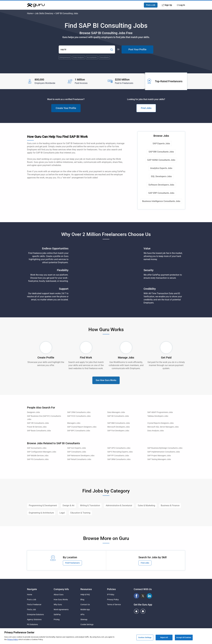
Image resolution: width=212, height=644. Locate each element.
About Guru (59, 595)
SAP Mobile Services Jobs (38, 456)
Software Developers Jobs (161, 185)
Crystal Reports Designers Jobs (160, 423)
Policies (111, 589)
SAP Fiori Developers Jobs (118, 431)
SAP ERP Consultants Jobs (161, 193)
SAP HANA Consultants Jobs (161, 160)
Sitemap (84, 619)
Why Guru (58, 604)
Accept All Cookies (184, 637)
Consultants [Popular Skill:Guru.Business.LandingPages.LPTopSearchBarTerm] (104, 57)
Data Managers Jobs (116, 412)
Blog (82, 600)
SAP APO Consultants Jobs (119, 448)
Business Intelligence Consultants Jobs (161, 201)
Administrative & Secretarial (119, 505)
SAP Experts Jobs (161, 144)
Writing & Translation (90, 505)
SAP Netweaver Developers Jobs (81, 456)
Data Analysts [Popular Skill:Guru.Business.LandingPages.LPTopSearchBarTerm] (79, 57)
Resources (86, 589)
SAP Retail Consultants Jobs (79, 459)
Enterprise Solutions (35, 614)
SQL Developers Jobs (161, 176)
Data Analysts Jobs (156, 431)
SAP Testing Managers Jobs (159, 459)
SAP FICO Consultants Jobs (79, 416)
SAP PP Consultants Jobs (118, 456)
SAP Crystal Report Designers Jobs (82, 427)
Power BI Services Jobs (37, 427)
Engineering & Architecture (41, 513)
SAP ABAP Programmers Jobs (160, 412)
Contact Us (85, 604)
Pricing (57, 619)
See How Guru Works (106, 380)
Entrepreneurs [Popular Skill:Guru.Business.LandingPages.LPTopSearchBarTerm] (65, 57)
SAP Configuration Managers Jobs (42, 452)
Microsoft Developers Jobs (119, 427)
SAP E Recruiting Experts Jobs (120, 452)
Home (30, 13)
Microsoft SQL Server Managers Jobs (163, 427)
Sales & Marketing (146, 505)
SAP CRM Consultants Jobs (79, 412)
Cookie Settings (87, 624)
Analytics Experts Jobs (161, 168)
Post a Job (151, 5)
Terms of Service (114, 604)
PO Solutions (32, 624)
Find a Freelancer (34, 604)
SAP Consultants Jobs (77, 452)
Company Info (61, 589)
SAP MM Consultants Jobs (119, 423)
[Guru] (36, 5)
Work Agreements (61, 609)
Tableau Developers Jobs (158, 416)
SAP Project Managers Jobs (159, 456)
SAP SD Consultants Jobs (118, 416)
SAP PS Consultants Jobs (38, 459)
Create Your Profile (66, 108)
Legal (62, 513)
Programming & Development (43, 505)
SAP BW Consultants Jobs (161, 152)
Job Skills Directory (44, 13)
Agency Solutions (34, 619)
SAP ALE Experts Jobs (77, 448)
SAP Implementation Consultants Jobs (164, 452)
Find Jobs (146, 108)
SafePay (57, 614)
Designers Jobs (33, 412)
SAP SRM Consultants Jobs (119, 459)
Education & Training (80, 513)
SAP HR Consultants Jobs (38, 423)
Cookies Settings (145, 637)
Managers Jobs (74, 423)
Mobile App (85, 609)
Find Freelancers (72, 563)
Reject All (164, 637)
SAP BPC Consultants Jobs (79, 431)
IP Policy (111, 595)
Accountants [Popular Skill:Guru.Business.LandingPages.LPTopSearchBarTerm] (92, 57)
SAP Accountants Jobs (37, 448)
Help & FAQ (85, 595)
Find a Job (31, 609)
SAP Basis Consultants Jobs (39, 431)
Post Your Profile (137, 49)
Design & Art (68, 505)
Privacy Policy (113, 600)
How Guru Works (61, 600)
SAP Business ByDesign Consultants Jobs (165, 448)
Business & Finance (170, 505)
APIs (82, 614)
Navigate (32, 589)
